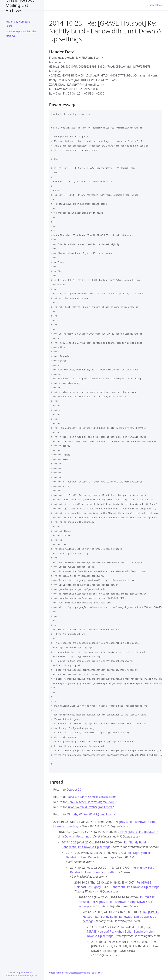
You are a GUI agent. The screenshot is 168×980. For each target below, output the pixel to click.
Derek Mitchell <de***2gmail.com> (92, 802)
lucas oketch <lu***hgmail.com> (90, 807)
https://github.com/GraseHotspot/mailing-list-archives (76, 973)
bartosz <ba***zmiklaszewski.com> (92, 797)
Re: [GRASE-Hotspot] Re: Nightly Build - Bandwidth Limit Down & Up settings (117, 902)
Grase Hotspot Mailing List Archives (20, 5)
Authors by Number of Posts (19, 24)
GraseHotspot (156, 5)
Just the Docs (26, 973)
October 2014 (75, 790)
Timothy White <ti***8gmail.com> (91, 814)
